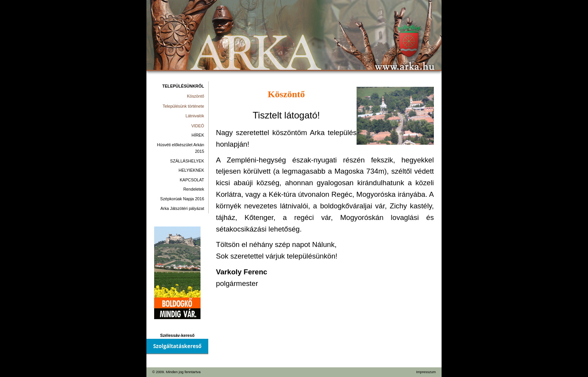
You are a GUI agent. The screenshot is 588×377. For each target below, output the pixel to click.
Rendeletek (194, 189)
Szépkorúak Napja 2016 (182, 199)
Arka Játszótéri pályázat (182, 208)
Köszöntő (195, 96)
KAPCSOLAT (192, 180)
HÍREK (198, 135)
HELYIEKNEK (191, 170)
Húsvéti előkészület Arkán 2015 (180, 148)
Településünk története (183, 106)
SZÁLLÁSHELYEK (187, 161)
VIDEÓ (198, 126)
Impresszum (426, 372)
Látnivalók (195, 116)
